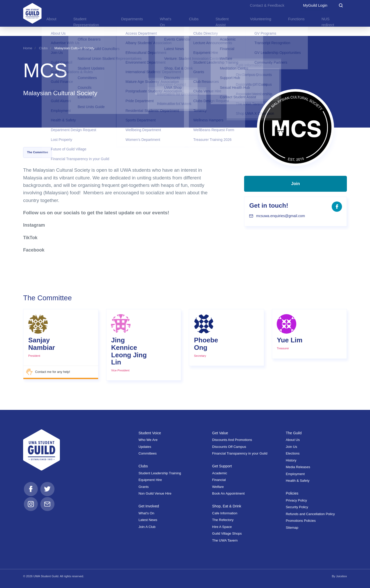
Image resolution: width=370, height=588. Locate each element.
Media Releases (298, 467)
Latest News (148, 520)
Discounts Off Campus (229, 446)
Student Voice (150, 433)
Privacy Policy (296, 500)
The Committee (38, 152)
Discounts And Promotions (232, 440)
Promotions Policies (301, 521)
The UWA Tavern (225, 540)
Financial (219, 480)
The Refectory (223, 520)
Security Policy (297, 507)
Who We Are (148, 440)
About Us (293, 440)
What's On (146, 513)
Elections (293, 453)
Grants (144, 486)
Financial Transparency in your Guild (240, 453)
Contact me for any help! (49, 372)
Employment (295, 474)
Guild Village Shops (227, 533)
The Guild (294, 433)
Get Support (223, 466)
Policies (292, 493)
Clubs (43, 48)
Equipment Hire (150, 480)
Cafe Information (225, 513)
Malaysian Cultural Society (75, 48)
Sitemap (292, 527)
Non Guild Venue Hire (155, 493)
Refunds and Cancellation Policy (310, 514)
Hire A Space (222, 527)
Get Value (221, 433)
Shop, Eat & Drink (228, 506)
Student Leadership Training (160, 473)
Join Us (291, 446)
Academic (220, 473)
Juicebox (341, 576)
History (291, 460)
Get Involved (149, 506)
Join (296, 187)
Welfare (218, 486)
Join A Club (147, 527)
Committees (148, 453)
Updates (145, 446)
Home (28, 48)
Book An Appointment (229, 493)
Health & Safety (298, 480)
